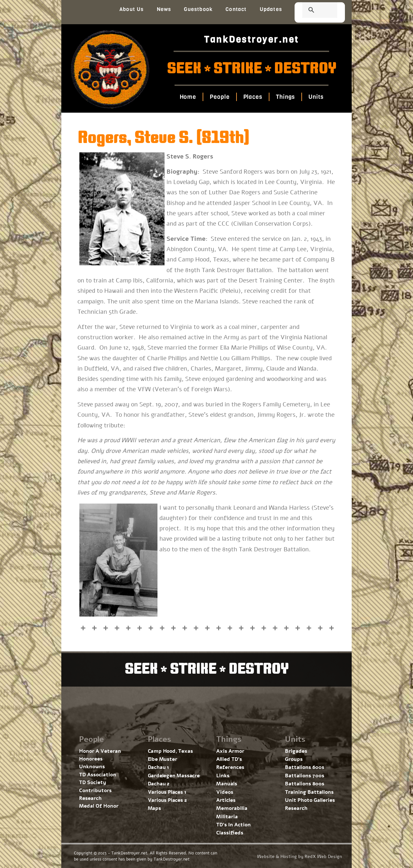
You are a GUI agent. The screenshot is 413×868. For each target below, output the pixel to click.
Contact (236, 9)
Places (252, 97)
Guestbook (198, 9)
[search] (312, 11)
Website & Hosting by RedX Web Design (300, 857)
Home (188, 97)
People (220, 97)
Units (316, 97)
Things (285, 97)
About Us (132, 9)
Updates (271, 9)
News (164, 9)
